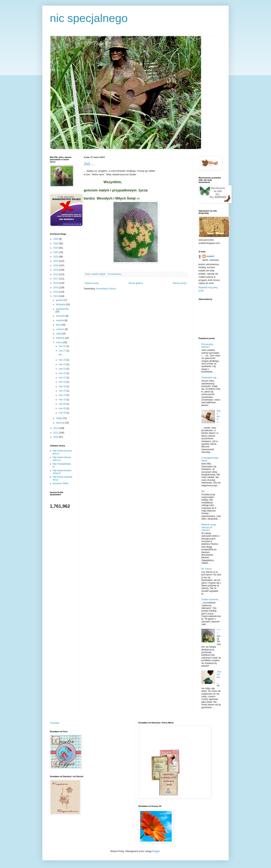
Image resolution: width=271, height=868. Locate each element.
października (62, 309)
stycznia (61, 423)
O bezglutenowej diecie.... (210, 459)
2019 (56, 270)
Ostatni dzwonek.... (211, 599)
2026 (56, 239)
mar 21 (63, 378)
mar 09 (63, 404)
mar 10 (63, 400)
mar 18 (63, 386)
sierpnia (60, 320)
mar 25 (63, 360)
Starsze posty (179, 283)
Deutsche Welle (61, 483)
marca (60, 342)
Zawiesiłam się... (210, 378)
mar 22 (63, 373)
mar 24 (63, 364)
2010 (56, 437)
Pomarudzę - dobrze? (208, 346)
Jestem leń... (219, 676)
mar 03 (63, 413)
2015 (56, 288)
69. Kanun (207, 569)
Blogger (156, 851)
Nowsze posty (92, 283)
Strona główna (136, 283)
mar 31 (63, 346)
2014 (56, 292)
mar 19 (63, 382)
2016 (56, 283)
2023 (56, 252)
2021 (56, 261)
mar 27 (63, 351)
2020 (56, 266)
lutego (59, 418)
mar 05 (63, 408)
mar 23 (63, 369)
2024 (56, 248)
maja (59, 334)
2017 (56, 279)
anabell (210, 256)
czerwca (61, 329)
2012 (56, 428)
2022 (56, 257)
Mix (203, 491)
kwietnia (61, 338)
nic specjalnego (89, 18)
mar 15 (63, 391)
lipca (59, 325)
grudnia (60, 300)
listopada (61, 304)
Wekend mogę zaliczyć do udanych (209, 527)
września (61, 316)
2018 (56, 274)
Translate (55, 723)
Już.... (89, 164)
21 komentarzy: (115, 274)
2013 (56, 296)
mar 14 (63, 395)
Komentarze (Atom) (106, 289)
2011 (56, 433)
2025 (56, 244)
